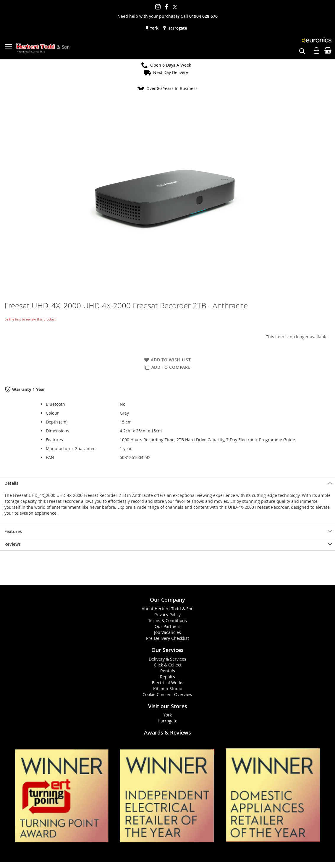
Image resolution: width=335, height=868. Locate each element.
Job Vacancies (167, 632)
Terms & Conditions (167, 620)
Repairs (167, 677)
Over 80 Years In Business (172, 88)
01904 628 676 (203, 16)
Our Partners (167, 626)
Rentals (168, 671)
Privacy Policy (167, 615)
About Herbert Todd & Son (168, 609)
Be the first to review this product (30, 319)
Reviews (13, 544)
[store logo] (43, 48)
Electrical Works (168, 683)
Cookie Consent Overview (167, 694)
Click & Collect (168, 665)
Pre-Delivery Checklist (167, 638)
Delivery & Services (167, 659)
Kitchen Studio (168, 689)
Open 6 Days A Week (171, 65)
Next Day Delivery (171, 72)
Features (13, 531)
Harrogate (177, 28)
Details (11, 483)
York (154, 28)
